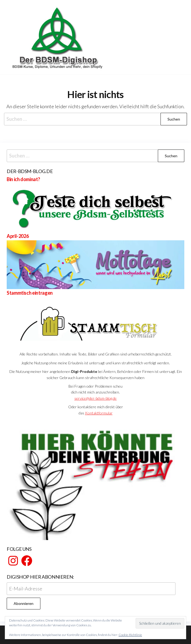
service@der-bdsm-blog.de (95, 398)
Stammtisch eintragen (30, 293)
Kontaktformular (99, 413)
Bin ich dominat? (23, 179)
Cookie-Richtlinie (130, 635)
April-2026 (18, 236)
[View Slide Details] (95, 481)
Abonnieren (24, 603)
